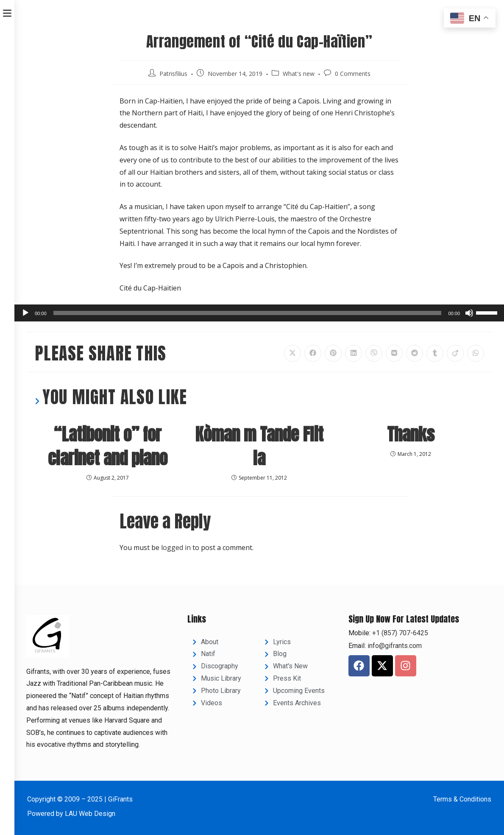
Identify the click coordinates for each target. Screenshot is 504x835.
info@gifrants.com (395, 646)
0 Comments (353, 74)
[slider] (248, 313)
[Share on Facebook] (313, 353)
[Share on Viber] (374, 353)
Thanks (411, 434)
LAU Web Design (90, 814)
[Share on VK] (394, 353)
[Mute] (469, 313)
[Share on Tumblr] (435, 353)
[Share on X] (292, 353)
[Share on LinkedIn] (354, 353)
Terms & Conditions (462, 799)
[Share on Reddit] (415, 353)
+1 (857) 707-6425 (399, 633)
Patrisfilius (173, 74)
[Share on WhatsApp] (476, 353)
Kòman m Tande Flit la (259, 446)
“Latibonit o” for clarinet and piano (108, 446)
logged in (176, 547)
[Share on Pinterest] (333, 353)
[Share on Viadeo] (455, 353)
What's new (299, 74)
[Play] (25, 313)
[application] (259, 313)
